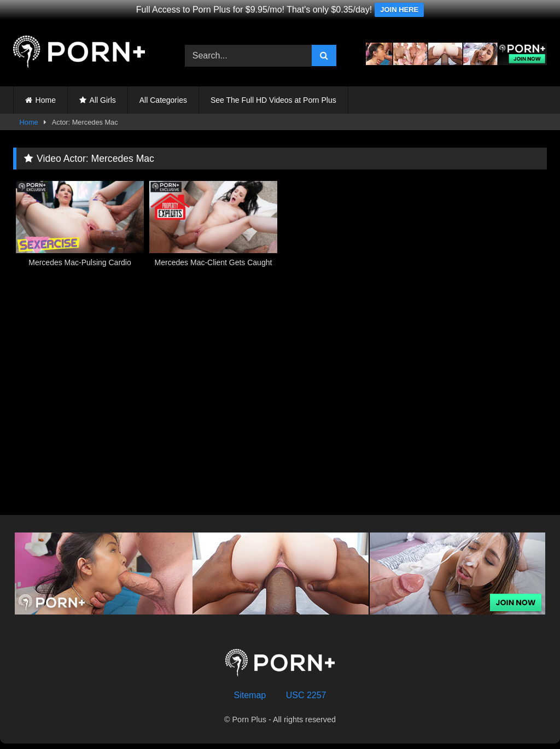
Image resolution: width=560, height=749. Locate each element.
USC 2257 (306, 695)
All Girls (103, 100)
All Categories (163, 100)
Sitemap (250, 695)
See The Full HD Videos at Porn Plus (273, 100)
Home (46, 100)
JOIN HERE (399, 10)
